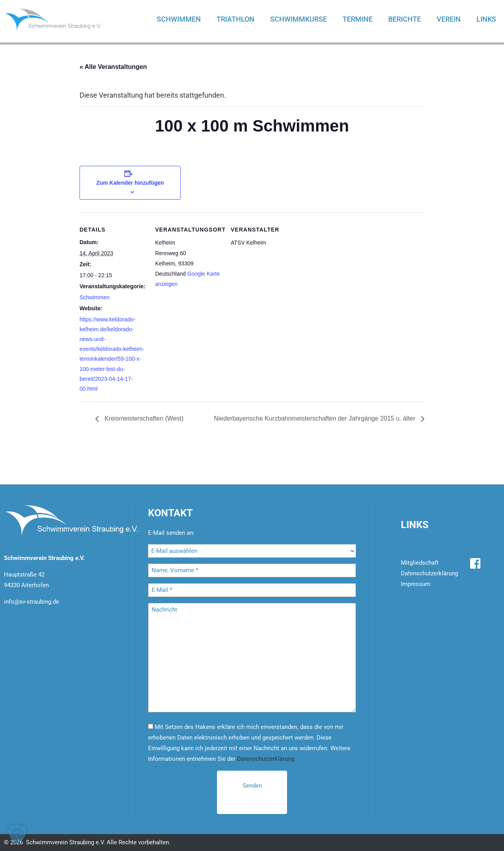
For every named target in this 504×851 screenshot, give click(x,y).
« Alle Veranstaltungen (113, 67)
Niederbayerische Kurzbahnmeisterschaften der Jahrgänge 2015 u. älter (315, 418)
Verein (449, 19)
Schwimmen (179, 19)
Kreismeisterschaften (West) (143, 418)
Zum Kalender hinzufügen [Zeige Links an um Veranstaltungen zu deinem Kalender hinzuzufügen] (130, 183)
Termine (358, 19)
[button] (17, 834)
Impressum (416, 584)
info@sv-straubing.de (31, 602)
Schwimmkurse (298, 19)
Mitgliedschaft (420, 563)
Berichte (405, 19)
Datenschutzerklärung (266, 759)
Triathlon (235, 19)
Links (486, 19)
